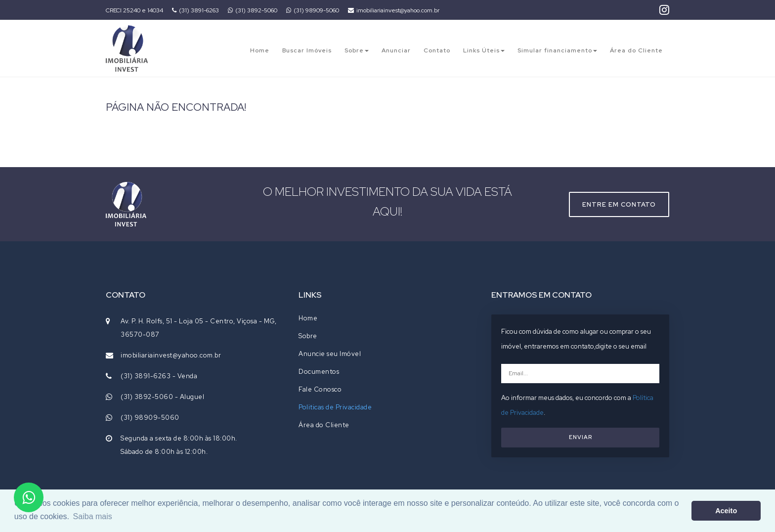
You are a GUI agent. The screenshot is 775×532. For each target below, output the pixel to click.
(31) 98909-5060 (313, 10)
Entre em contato (619, 204)
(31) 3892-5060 (253, 10)
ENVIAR (581, 437)
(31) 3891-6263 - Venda (159, 376)
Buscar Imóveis (307, 50)
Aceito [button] (726, 511)
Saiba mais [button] (93, 516)
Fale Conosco (320, 389)
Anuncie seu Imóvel (330, 354)
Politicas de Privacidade (335, 407)
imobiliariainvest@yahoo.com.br (394, 10)
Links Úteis (484, 50)
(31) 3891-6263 (195, 10)
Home (260, 50)
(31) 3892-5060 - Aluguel (162, 397)
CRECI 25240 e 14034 (134, 10)
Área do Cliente (636, 50)
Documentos (319, 372)
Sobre (357, 50)
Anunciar (396, 50)
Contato (437, 50)
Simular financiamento (557, 50)
